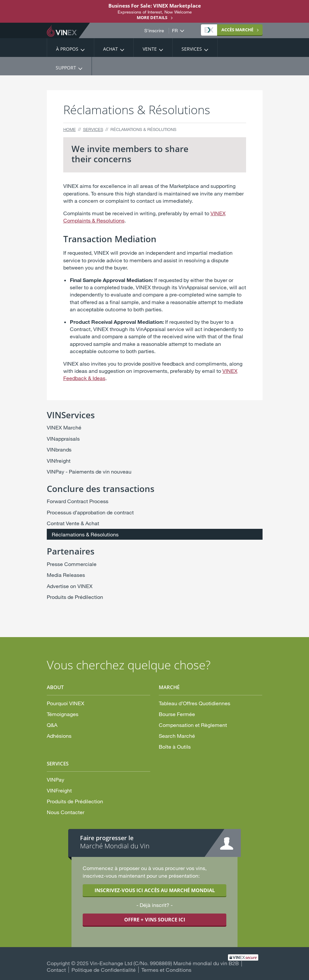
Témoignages (63, 714)
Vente (150, 49)
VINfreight (59, 461)
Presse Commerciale (72, 564)
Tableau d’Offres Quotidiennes (195, 703)
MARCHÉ (229, 30)
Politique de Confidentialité (104, 970)
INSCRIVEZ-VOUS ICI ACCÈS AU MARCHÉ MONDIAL (155, 890)
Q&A (52, 725)
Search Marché (177, 736)
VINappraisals (63, 438)
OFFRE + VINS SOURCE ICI (155, 919)
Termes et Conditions (166, 970)
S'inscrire (154, 31)
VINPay (56, 779)
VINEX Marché (64, 427)
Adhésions (59, 736)
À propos (67, 49)
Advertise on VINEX (70, 586)
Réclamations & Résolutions (85, 534)
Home (70, 129)
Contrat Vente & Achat (73, 523)
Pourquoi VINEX (66, 703)
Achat (111, 49)
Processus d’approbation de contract (90, 512)
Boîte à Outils (175, 747)
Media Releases (66, 575)
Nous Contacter (66, 812)
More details (152, 17)
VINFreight (59, 790)
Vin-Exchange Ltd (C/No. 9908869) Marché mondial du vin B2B (164, 963)
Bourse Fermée (177, 714)
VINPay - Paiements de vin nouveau (89, 471)
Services (192, 49)
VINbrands (59, 449)
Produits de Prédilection (75, 597)
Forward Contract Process (78, 501)
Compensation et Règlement (193, 725)
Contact (56, 970)
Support (66, 68)
